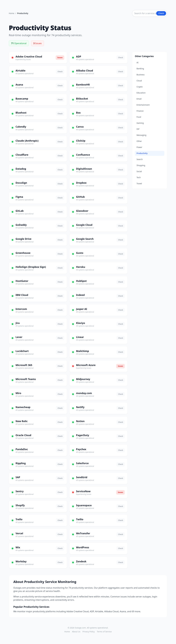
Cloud (139, 81)
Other (139, 141)
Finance (140, 111)
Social (139, 171)
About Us (76, 632)
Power (139, 147)
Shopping (141, 165)
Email (139, 99)
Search (140, 159)
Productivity (142, 153)
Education (141, 93)
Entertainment (143, 105)
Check (161, 13)
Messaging (141, 135)
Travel (139, 183)
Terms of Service (104, 632)
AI (137, 62)
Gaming (140, 123)
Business (141, 75)
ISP (138, 129)
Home (12, 13)
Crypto (140, 87)
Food (139, 117)
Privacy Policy (89, 632)
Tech (139, 177)
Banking (140, 69)
